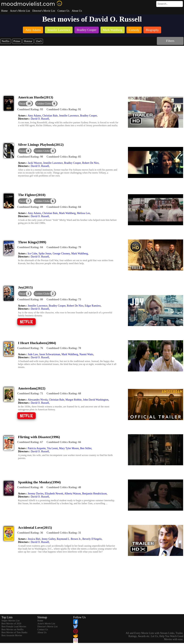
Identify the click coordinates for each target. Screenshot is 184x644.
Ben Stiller (86, 448)
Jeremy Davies (36, 494)
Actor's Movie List (20, 11)
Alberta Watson (73, 494)
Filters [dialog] (170, 41)
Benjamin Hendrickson (94, 494)
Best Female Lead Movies (14, 626)
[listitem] (33, 30)
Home (4, 11)
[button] (46, 104)
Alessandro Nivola (38, 400)
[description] (30, 109)
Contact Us (63, 11)
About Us (77, 11)
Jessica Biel (34, 539)
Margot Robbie (74, 400)
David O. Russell (40, 119)
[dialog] (26, 104)
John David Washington (96, 400)
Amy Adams (34, 116)
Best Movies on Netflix (13, 629)
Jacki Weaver (35, 163)
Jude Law (33, 354)
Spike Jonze (45, 253)
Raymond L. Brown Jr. (69, 539)
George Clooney (61, 253)
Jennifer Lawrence (69, 116)
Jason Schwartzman (50, 354)
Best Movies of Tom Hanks (14, 632)
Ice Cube (32, 253)
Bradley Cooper (88, 116)
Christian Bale (50, 116)
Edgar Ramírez (93, 306)
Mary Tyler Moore (69, 448)
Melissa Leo (83, 213)
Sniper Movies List (11, 621)
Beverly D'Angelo (92, 539)
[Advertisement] (92, 68)
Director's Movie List (44, 11)
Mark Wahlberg (67, 213)
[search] (170, 4)
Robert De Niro (90, 163)
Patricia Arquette (37, 448)
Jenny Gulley (48, 539)
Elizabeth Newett (54, 494)
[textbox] (163, 4)
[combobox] (163, 4)
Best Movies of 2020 (11, 624)
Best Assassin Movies (12, 635)
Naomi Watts (86, 354)
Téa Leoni (52, 448)
